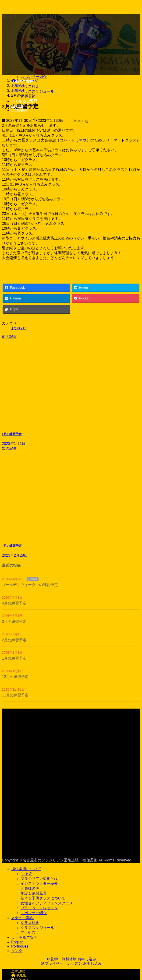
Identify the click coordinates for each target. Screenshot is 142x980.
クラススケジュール (37, 91)
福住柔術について (26, 869)
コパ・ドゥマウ (73, 140)
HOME (19, 975)
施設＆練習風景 (34, 893)
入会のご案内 (22, 918)
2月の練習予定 (14, 640)
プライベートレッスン (39, 908)
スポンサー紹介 (34, 77)
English (17, 942)
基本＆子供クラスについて (43, 898)
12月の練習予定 (15, 677)
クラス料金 (30, 86)
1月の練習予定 (14, 658)
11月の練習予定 (15, 695)
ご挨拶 (26, 874)
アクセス (28, 96)
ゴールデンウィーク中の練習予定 (30, 585)
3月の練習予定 (14, 622)
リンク (17, 951)
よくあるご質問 (24, 937)
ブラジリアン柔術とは (39, 879)
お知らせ (19, 328)
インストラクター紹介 (39, 883)
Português (20, 946)
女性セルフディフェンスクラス (47, 903)
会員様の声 (30, 888)
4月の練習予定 (14, 603)
